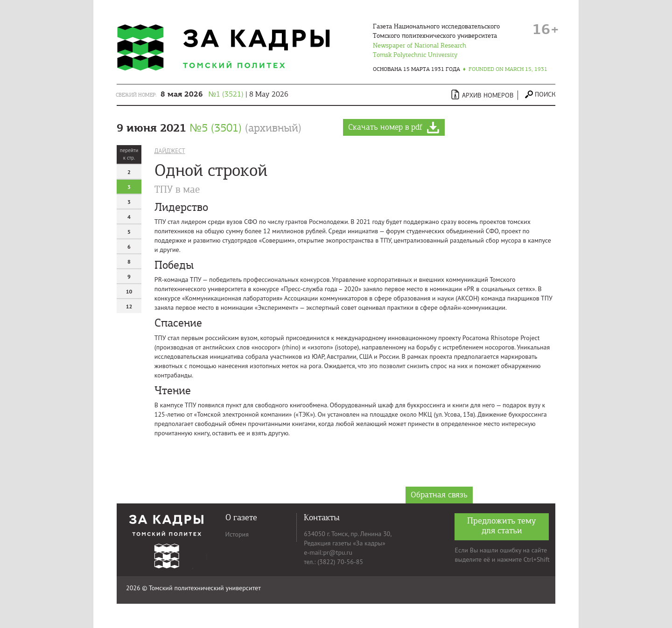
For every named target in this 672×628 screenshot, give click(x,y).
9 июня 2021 (209, 128)
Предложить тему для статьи (502, 526)
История (237, 534)
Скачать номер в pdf (394, 128)
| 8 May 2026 (224, 94)
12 (129, 306)
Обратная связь (439, 495)
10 (129, 291)
